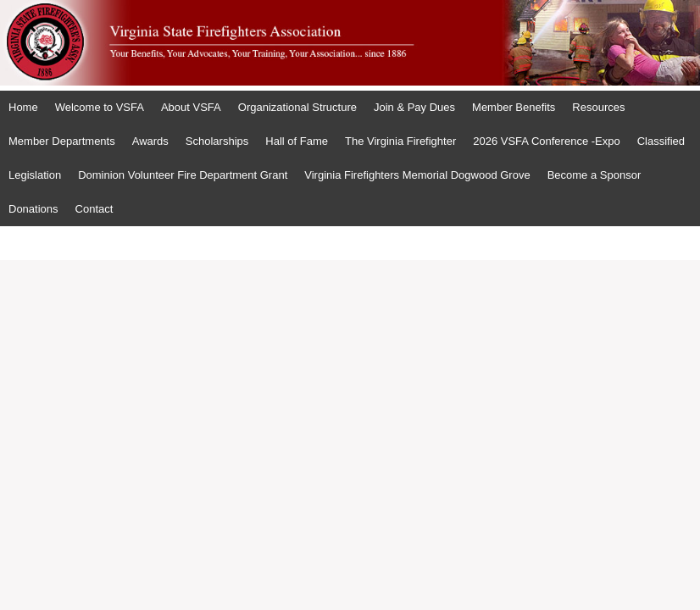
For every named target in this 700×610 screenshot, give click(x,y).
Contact (94, 209)
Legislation (35, 175)
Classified (661, 141)
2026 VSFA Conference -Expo (546, 141)
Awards (150, 141)
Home (23, 107)
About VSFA (191, 107)
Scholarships (217, 141)
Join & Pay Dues (414, 107)
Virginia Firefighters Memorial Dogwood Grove (417, 175)
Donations (33, 209)
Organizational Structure (297, 107)
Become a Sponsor (594, 175)
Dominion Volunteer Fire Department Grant (183, 175)
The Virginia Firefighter (400, 141)
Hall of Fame (297, 141)
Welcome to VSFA (100, 107)
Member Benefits (514, 107)
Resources (598, 107)
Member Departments (62, 141)
